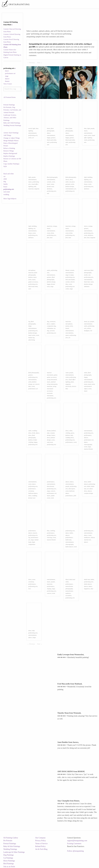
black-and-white (52, 140)
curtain (49, 182)
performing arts (33, 135)
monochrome (69, 591)
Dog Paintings (9, 855)
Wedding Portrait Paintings (12, 125)
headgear (87, 331)
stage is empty (70, 275)
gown (72, 433)
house (5, 187)
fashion (30, 277)
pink (35, 186)
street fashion (69, 333)
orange (55, 226)
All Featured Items (10, 97)
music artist (87, 135)
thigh (30, 326)
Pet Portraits (8, 841)
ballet (89, 486)
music (86, 131)
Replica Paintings (9, 156)
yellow (89, 328)
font (48, 238)
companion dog (51, 326)
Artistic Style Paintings (11, 133)
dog (5, 182)
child (5, 179)
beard (67, 328)
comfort (53, 324)
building (90, 177)
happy (49, 138)
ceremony (31, 491)
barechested (50, 486)
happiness (87, 589)
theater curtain (70, 270)
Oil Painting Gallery (11, 838)
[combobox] (12, 89)
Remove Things (9, 151)
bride (34, 433)
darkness (49, 189)
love (30, 589)
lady (48, 433)
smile (67, 182)
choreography (88, 444)
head (85, 321)
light (34, 128)
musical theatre (88, 449)
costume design (88, 493)
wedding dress (70, 438)
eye (88, 321)
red (89, 275)
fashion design (70, 186)
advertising (32, 340)
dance (7, 71)
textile (86, 275)
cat (4, 176)
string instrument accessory (52, 389)
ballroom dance (33, 493)
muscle (35, 533)
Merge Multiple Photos (11, 141)
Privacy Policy (41, 841)
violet (86, 140)
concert (53, 491)
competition (32, 544)
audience (68, 593)
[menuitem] (50, 4)
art (33, 138)
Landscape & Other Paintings (14, 852)
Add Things (7, 135)
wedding (6, 195)
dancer (7, 79)
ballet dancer (69, 547)
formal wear (50, 186)
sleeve (67, 179)
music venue (50, 184)
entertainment (32, 133)
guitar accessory (33, 282)
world (30, 128)
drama (49, 431)
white (71, 431)
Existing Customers (74, 844)
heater (53, 435)
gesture (53, 138)
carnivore (53, 321)
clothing (68, 433)
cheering (49, 537)
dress (71, 179)
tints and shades (70, 279)
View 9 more (8, 84)
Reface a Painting (9, 148)
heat (51, 238)
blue (37, 128)
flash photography (52, 177)
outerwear (87, 270)
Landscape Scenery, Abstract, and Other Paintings (10, 118)
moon (86, 384)
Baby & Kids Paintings (12, 846)
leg (29, 321)
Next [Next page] (40, 63)
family (6, 184)
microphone (32, 270)
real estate (7, 192)
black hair (87, 282)
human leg (31, 338)
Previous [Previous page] (33, 63)
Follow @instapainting (75, 851)
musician (31, 189)
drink (52, 233)
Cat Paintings (8, 858)
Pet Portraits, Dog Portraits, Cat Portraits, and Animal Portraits (12, 110)
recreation (68, 595)
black (48, 128)
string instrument (52, 380)
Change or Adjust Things (12, 138)
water (67, 373)
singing (49, 589)
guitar (56, 375)
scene (53, 440)
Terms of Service (41, 844)
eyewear (52, 331)
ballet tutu (68, 540)
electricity (68, 386)
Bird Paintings (9, 864)
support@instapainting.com (77, 841)
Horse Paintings (9, 861)
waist (92, 282)
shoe (92, 589)
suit (48, 193)
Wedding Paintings (10, 849)
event (53, 182)
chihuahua (50, 328)
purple (92, 128)
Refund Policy (41, 846)
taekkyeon (87, 537)
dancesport (72, 489)
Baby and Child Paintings (12, 123)
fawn (48, 324)
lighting (31, 131)
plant (72, 382)
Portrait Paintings (9, 105)
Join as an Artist (9, 867)
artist (30, 138)
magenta (37, 189)
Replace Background (10, 153)
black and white (9, 174)
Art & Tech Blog (41, 849)
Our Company (40, 838)
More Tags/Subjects (10, 199)
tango (34, 637)
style (48, 142)
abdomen (87, 286)
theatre (7, 81)
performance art (10, 73)
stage (7, 76)
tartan (67, 326)
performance (69, 442)
